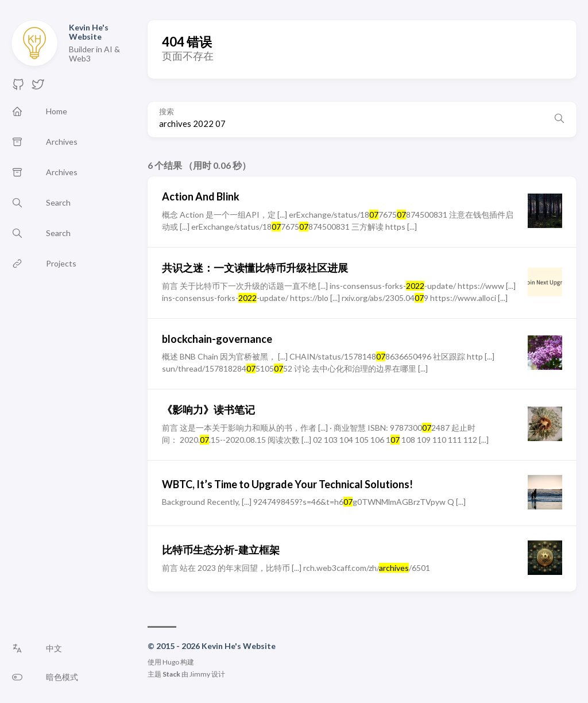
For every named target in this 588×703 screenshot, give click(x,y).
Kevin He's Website (89, 32)
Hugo (171, 662)
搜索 (167, 112)
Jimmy (200, 674)
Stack (171, 674)
